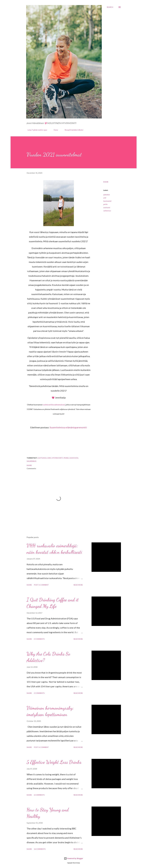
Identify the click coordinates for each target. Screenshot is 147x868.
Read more (78, 585)
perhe (105, 204)
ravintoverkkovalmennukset (54, 405)
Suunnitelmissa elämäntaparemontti (68, 427)
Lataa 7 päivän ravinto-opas (36, 130)
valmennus (107, 211)
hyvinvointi (107, 201)
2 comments (39, 693)
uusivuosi (107, 207)
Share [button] (106, 182)
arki (105, 198)
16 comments (40, 849)
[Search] (110, 7)
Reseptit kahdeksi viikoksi (73, 130)
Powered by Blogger (73, 858)
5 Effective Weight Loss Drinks (54, 762)
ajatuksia (106, 195)
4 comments (39, 639)
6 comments (39, 795)
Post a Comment (41, 585)
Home (54, 130)
